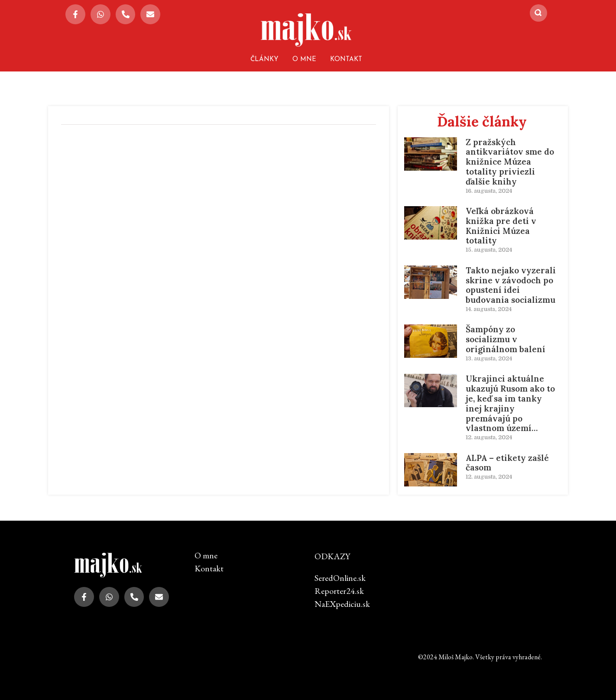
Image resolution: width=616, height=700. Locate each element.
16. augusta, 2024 (489, 191)
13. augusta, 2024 (489, 358)
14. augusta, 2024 (489, 309)
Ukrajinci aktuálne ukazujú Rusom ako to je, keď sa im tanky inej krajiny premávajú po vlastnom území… (510, 403)
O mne (304, 60)
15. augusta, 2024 (489, 250)
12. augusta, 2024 (489, 437)
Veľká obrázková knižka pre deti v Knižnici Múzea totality (501, 226)
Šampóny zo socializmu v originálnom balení (506, 339)
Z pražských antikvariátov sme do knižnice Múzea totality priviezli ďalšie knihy (510, 162)
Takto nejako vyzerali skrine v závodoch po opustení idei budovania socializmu (511, 285)
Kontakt (346, 60)
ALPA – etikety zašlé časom (507, 463)
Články (264, 60)
